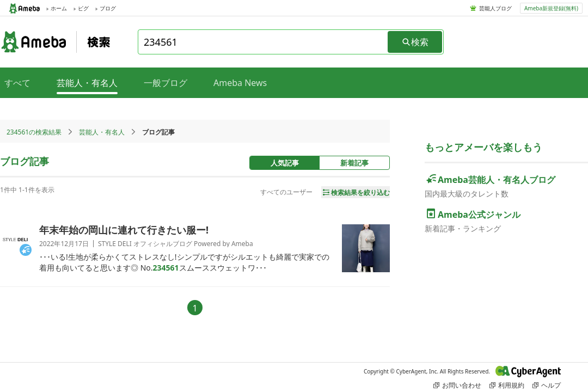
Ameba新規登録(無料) (551, 8)
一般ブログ (166, 83)
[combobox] (264, 42)
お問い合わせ (457, 385)
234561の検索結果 (34, 132)
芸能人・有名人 (102, 132)
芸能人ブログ (495, 8)
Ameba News (240, 83)
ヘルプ (547, 385)
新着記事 (354, 163)
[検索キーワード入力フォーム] (264, 42)
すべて (17, 83)
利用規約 (507, 385)
